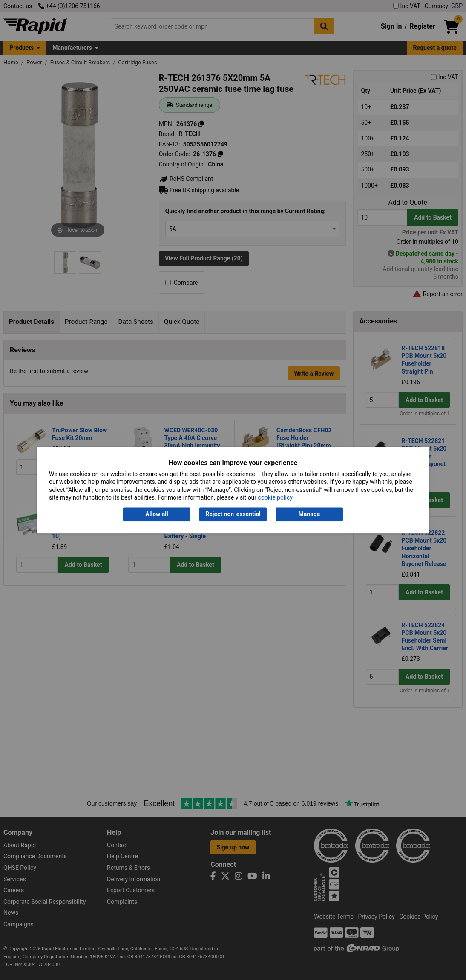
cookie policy (275, 497)
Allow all (157, 514)
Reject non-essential (233, 514)
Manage (309, 514)
